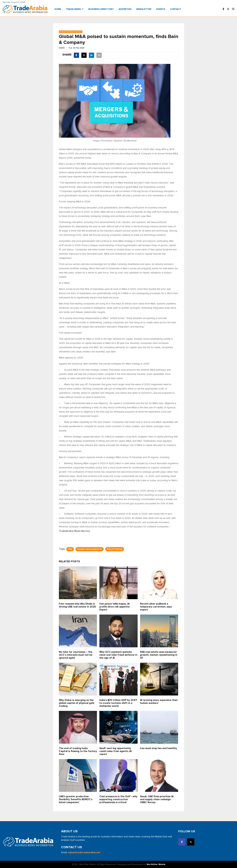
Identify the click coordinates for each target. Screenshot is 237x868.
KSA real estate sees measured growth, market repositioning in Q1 (159, 655)
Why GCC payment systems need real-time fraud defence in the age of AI (118, 655)
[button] (233, 9)
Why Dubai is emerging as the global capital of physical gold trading (77, 703)
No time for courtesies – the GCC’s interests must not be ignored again (76, 655)
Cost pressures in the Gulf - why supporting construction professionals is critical (118, 799)
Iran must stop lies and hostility (159, 748)
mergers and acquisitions (90, 549)
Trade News (75, 9)
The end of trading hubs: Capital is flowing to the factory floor (78, 751)
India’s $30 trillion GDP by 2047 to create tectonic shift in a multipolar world (118, 703)
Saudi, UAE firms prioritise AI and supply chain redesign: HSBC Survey (157, 799)
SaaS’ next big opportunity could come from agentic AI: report (116, 751)
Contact (176, 9)
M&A (70, 549)
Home (58, 9)
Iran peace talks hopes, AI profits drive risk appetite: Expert (115, 607)
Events (161, 9)
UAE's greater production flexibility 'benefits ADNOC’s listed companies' (76, 799)
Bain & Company (115, 549)
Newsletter (144, 9)
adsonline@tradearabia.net (84, 853)
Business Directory (101, 9)
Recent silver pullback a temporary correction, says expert (156, 607)
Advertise (125, 9)
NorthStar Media (156, 864)
